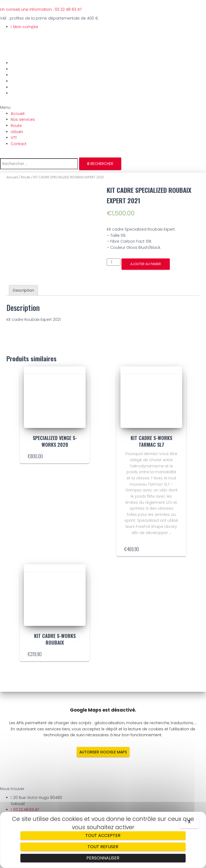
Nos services (24, 69)
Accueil (19, 63)
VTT (15, 87)
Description (23, 290)
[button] (103, 108)
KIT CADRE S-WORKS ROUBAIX (55, 639)
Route (17, 75)
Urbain (18, 81)
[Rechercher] (100, 164)
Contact (20, 93)
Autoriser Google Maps (103, 752)
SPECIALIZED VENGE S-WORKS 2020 (55, 441)
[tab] (23, 290)
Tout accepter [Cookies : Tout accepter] (103, 835)
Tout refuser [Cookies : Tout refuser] (103, 847)
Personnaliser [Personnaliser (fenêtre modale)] (103, 858)
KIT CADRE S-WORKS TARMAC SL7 (151, 441)
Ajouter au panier (146, 264)
